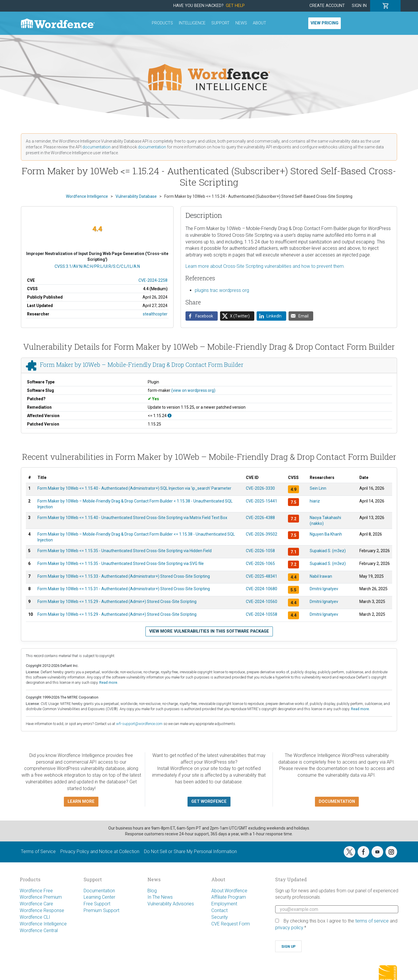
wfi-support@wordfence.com (139, 724)
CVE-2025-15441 (262, 501)
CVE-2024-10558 (262, 614)
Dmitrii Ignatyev (324, 589)
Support (220, 23)
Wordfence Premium (41, 897)
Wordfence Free (36, 891)
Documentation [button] (337, 802)
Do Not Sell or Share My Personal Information (190, 851)
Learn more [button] (81, 802)
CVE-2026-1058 (260, 551)
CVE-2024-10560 (262, 602)
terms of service (372, 921)
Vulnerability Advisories (171, 904)
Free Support (97, 904)
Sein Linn (318, 488)
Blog (152, 891)
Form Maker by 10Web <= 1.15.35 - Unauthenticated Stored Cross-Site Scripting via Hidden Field (125, 551)
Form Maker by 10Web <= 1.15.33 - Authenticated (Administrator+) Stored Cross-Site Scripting (124, 576)
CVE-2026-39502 (262, 534)
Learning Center (99, 897)
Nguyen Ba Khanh (326, 534)
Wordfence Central (39, 930)
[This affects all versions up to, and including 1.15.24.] (170, 416)
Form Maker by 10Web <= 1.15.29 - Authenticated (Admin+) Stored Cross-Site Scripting (117, 602)
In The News (160, 897)
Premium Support (101, 910)
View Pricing (325, 23)
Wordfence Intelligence (43, 924)
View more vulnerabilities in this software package (209, 631)
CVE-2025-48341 (262, 576)
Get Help (235, 6)
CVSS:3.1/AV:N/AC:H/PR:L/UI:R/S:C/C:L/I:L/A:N (97, 266)
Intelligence (192, 23)
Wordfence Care (36, 904)
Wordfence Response (42, 910)
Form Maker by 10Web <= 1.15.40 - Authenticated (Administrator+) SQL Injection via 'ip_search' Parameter (134, 488)
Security (220, 917)
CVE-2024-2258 (153, 280)
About (260, 23)
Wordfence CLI (35, 917)
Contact (219, 910)
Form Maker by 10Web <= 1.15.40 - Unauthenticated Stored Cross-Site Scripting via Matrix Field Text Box (132, 518)
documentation (97, 147)
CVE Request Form (231, 924)
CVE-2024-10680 (262, 589)
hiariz (315, 501)
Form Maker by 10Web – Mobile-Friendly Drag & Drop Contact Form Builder (142, 365)
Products (162, 23)
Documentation (99, 891)
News (241, 23)
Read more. (109, 682)
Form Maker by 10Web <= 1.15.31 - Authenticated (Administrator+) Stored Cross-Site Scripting (124, 589)
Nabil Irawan (321, 576)
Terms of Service (38, 851)
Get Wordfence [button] (209, 802)
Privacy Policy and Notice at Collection (100, 851)
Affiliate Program (229, 897)
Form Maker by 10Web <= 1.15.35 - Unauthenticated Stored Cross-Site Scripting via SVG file (121, 563)
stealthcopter (155, 314)
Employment (224, 904)
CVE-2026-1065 (260, 563)
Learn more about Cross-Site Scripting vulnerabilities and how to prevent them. (265, 266)
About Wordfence (229, 891)
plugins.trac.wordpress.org (222, 290)
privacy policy (289, 928)
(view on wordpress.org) (193, 390)
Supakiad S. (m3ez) (328, 551)
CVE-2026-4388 (260, 518)
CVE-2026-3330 (260, 488)
